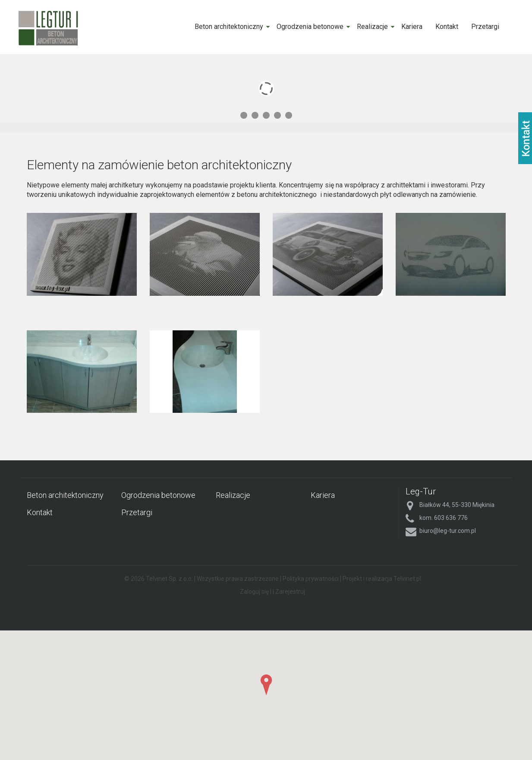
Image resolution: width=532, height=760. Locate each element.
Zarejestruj (290, 592)
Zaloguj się (254, 592)
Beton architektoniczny (229, 27)
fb (525, 138)
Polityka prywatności (311, 579)
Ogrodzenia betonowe (310, 27)
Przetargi (485, 27)
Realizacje (372, 27)
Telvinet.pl (407, 579)
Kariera (412, 27)
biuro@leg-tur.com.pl (448, 531)
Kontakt (447, 27)
